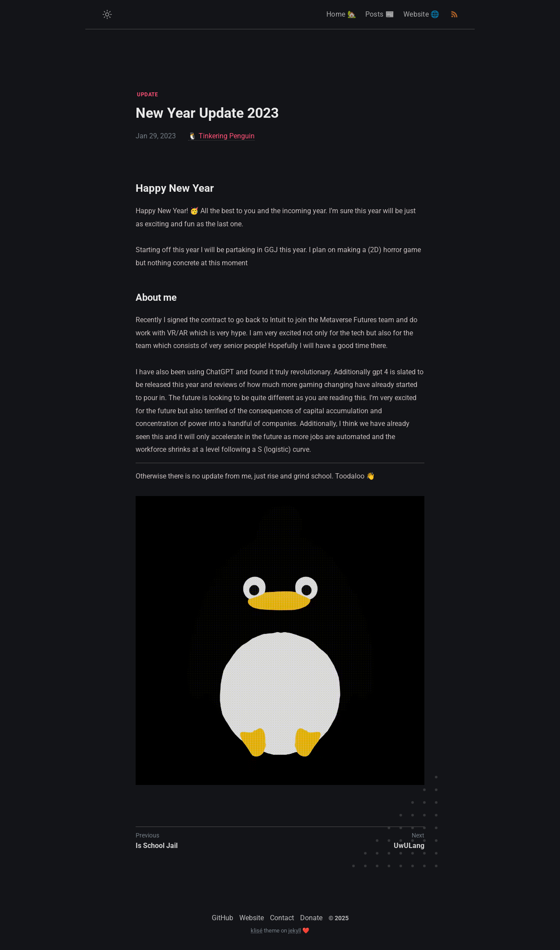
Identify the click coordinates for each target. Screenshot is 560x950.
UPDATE (147, 95)
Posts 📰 (380, 14)
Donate (311, 918)
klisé (257, 931)
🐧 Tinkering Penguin (221, 136)
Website (252, 918)
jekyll (295, 931)
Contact (282, 918)
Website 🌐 (422, 14)
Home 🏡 (341, 14)
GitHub (222, 918)
